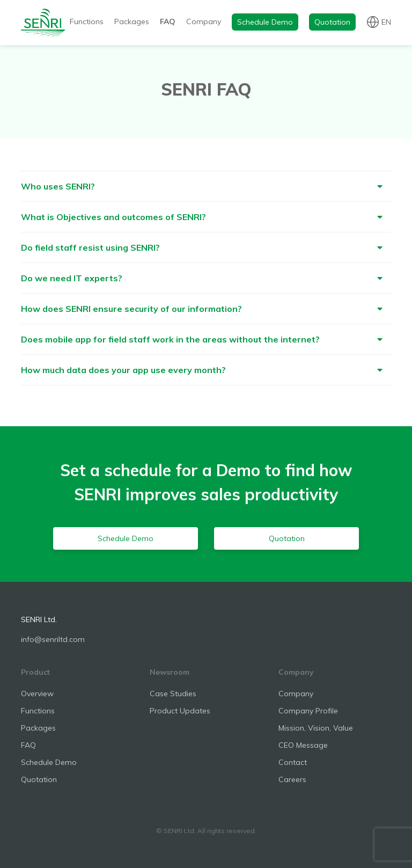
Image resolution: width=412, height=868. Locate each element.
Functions (87, 21)
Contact (293, 762)
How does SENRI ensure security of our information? (131, 309)
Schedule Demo (265, 22)
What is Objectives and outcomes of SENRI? (113, 217)
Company (204, 21)
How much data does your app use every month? (123, 370)
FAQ (168, 21)
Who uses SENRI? (58, 186)
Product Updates (180, 711)
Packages (132, 21)
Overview (37, 694)
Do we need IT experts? (72, 278)
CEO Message (303, 745)
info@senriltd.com (53, 639)
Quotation (332, 22)
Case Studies (173, 694)
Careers (292, 779)
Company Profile (308, 711)
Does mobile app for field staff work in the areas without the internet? (170, 339)
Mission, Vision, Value (316, 728)
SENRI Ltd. (39, 619)
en (386, 21)
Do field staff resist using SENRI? (90, 247)
